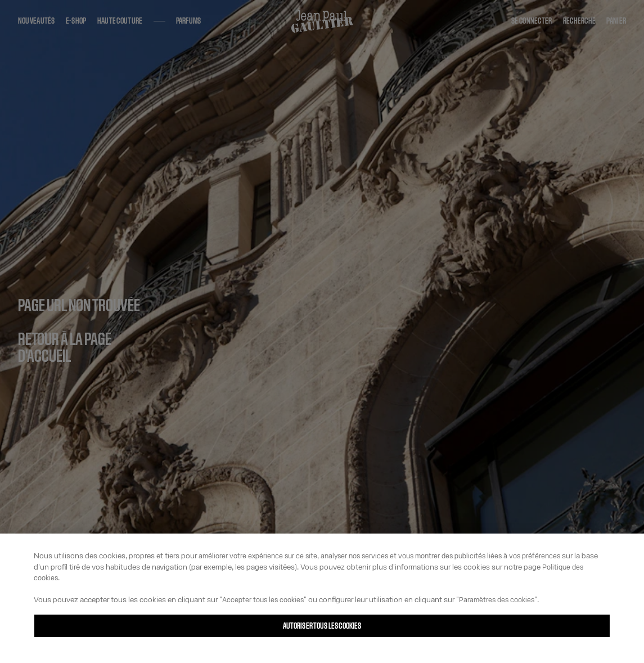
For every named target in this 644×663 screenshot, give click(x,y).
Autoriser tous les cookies (322, 626)
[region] (322, 598)
